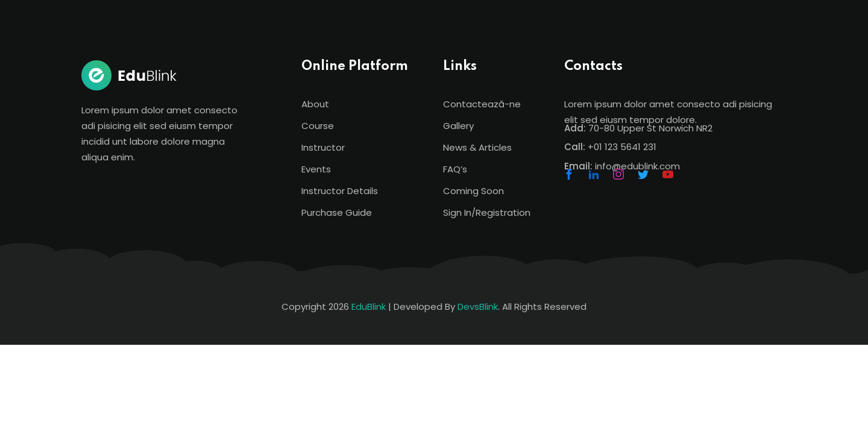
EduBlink (369, 307)
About (315, 104)
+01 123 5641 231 (622, 147)
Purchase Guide (337, 212)
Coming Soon (473, 191)
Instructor (323, 147)
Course (318, 126)
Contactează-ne (482, 104)
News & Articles (477, 147)
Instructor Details (340, 191)
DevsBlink (478, 307)
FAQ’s (455, 169)
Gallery (458, 126)
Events (316, 169)
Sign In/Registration (487, 212)
